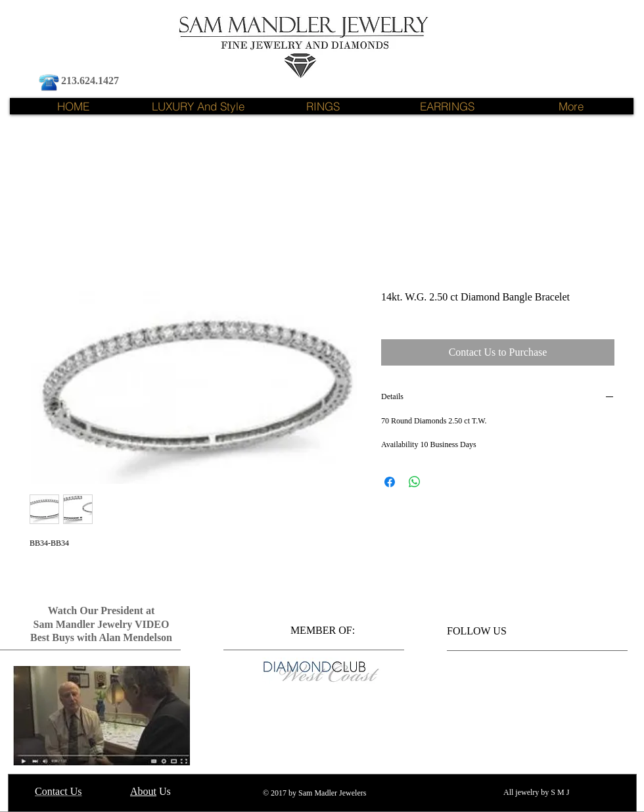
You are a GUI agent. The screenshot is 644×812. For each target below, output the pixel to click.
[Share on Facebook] (390, 482)
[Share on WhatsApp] (415, 482)
